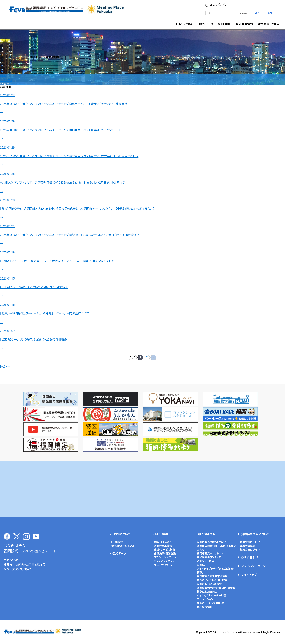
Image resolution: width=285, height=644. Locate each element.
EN (270, 13)
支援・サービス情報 (165, 550)
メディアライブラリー (166, 561)
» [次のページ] (154, 357)
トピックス (6, 80)
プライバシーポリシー (255, 566)
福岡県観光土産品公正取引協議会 (216, 588)
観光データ (206, 24)
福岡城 (201, 565)
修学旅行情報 (205, 607)
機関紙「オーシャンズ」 (123, 546)
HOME (4, 76)
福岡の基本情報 (163, 546)
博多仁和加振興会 (207, 592)
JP (257, 13)
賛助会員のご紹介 (250, 542)
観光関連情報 (207, 534)
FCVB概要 (117, 542)
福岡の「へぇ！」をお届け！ (211, 603)
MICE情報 (224, 24)
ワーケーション (205, 599)
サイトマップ (249, 575)
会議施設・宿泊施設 (165, 553)
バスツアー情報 (206, 561)
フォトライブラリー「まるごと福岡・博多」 (216, 571)
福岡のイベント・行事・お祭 (212, 580)
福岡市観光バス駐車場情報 (212, 576)
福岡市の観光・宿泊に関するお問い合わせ (217, 548)
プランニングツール (165, 557)
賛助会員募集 (248, 546)
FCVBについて (121, 534)
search (243, 13)
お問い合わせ (218, 5)
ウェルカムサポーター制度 (212, 595)
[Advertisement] (142, 489)
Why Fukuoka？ (163, 542)
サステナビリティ (163, 565)
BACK (5, 367)
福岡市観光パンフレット (210, 553)
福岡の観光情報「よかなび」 (212, 542)
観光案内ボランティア (209, 557)
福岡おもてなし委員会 (209, 584)
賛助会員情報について (255, 534)
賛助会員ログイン (250, 550)
